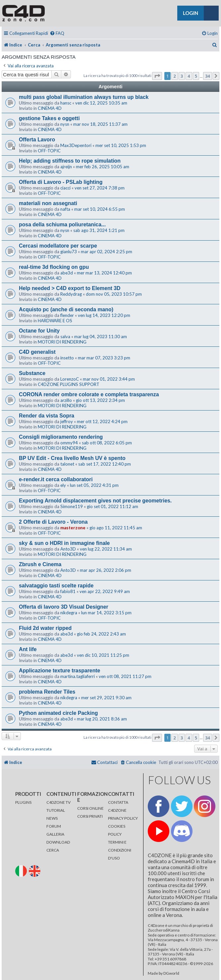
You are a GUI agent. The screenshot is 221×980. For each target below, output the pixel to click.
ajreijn (66, 167)
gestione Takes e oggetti (49, 118)
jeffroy (67, 421)
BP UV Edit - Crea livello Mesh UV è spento (72, 458)
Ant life (28, 649)
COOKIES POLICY (117, 830)
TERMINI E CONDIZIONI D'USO (120, 850)
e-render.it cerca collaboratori (56, 479)
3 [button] (182, 76)
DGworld (171, 973)
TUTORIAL (56, 810)
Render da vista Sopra (47, 416)
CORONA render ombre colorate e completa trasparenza (89, 394)
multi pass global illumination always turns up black (84, 97)
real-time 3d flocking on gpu (54, 267)
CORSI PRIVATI (90, 816)
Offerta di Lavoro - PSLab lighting (61, 182)
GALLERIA (55, 834)
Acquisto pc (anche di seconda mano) (66, 309)
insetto (67, 358)
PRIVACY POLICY (123, 818)
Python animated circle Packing (58, 713)
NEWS (52, 818)
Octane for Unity (39, 331)
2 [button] (174, 76)
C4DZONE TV (58, 802)
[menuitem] (57, 33)
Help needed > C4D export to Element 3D (70, 288)
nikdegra (69, 613)
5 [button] (196, 76)
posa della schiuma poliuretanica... (62, 225)
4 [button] (189, 76)
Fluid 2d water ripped (45, 628)
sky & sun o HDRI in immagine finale (64, 543)
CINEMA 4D (50, 108)
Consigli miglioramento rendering (61, 437)
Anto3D (68, 549)
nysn (65, 124)
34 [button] (208, 76)
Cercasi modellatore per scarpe (58, 246)
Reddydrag (71, 294)
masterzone (73, 528)
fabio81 (68, 591)
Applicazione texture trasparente (59, 671)
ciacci (65, 188)
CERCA (53, 850)
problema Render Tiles (47, 692)
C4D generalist (37, 352)
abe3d (67, 273)
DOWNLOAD (58, 842)
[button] (157, 76)
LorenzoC (70, 379)
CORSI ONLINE (90, 808)
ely (63, 485)
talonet (67, 464)
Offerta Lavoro (37, 140)
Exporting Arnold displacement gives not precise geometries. (95, 501)
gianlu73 (69, 252)
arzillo (66, 400)
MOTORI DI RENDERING (62, 342)
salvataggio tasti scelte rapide (56, 586)
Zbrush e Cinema (40, 564)
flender (67, 315)
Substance (32, 373)
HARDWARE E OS (55, 321)
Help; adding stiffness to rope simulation (70, 161)
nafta (65, 209)
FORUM (54, 826)
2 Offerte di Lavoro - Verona (53, 522)
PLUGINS (23, 802)
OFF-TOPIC (49, 151)
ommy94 (69, 443)
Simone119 (72, 506)
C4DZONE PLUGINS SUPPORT (69, 384)
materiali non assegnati (48, 203)
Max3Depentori (76, 145)
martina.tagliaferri (78, 676)
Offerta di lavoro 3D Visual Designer (64, 607)
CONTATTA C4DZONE (118, 806)
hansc (66, 103)
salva (65, 337)
